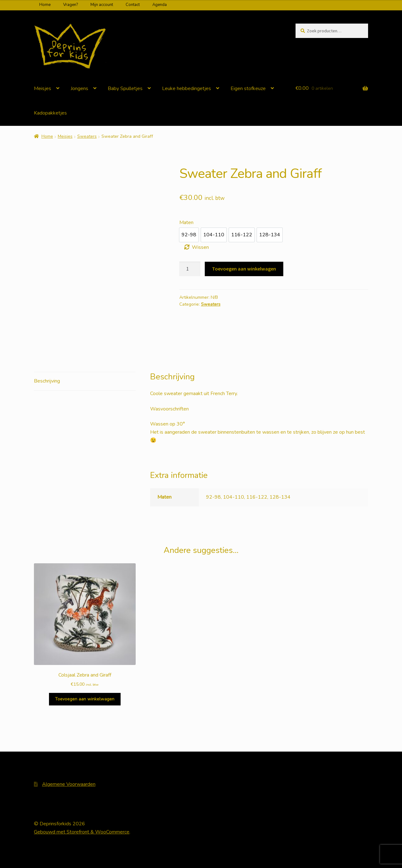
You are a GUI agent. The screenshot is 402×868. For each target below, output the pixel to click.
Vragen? (71, 5)
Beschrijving (47, 381)
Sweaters (87, 136)
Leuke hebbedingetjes (187, 88)
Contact (133, 5)
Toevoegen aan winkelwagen (244, 269)
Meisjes (43, 88)
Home (45, 5)
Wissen (200, 247)
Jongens (79, 88)
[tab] (85, 381)
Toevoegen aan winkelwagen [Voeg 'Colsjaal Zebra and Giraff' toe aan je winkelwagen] (85, 699)
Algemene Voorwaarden (69, 784)
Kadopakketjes (50, 113)
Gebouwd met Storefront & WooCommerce (82, 832)
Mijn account (102, 5)
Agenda (160, 5)
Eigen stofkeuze (248, 88)
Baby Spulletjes (125, 88)
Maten (186, 222)
